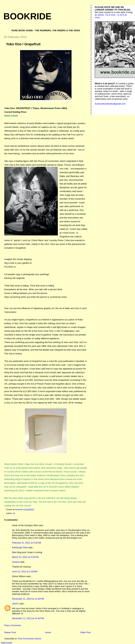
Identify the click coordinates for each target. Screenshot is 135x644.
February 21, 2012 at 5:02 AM (27, 543)
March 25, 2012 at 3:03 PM (25, 557)
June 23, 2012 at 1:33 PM (25, 572)
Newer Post (10, 632)
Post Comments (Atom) (30, 639)
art (14, 513)
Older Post (86, 632)
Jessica (16, 562)
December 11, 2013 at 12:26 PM (28, 599)
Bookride (27, 16)
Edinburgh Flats (20, 547)
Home (48, 632)
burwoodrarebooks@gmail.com (110, 104)
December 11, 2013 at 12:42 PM (28, 618)
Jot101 (15, 604)
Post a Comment (13, 625)
